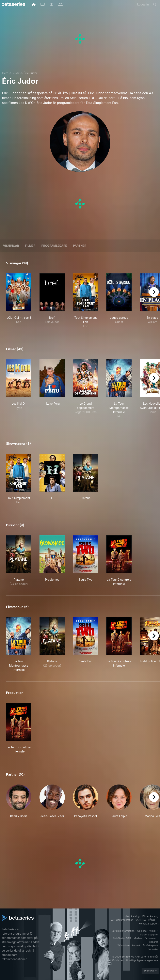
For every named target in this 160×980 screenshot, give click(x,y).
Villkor (153, 931)
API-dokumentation (122, 920)
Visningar (11, 246)
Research (153, 942)
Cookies (142, 931)
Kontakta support (149, 924)
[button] (19, 801)
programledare (54, 246)
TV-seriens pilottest (129, 945)
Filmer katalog (150, 916)
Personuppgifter (149, 935)
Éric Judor (31, 73)
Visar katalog (132, 916)
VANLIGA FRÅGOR (146, 920)
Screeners (150, 938)
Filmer (30, 246)
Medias (138, 938)
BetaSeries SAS (122, 938)
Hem (5, 73)
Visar (16, 73)
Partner (80, 246)
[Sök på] (155, 4)
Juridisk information (123, 931)
